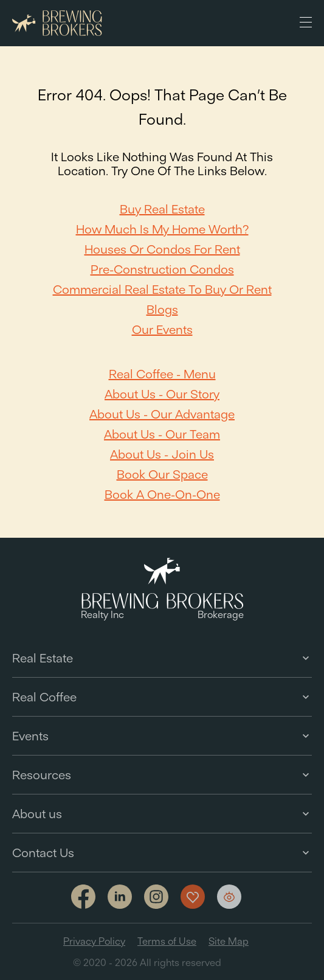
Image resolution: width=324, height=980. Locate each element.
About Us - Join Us (162, 454)
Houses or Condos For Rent (162, 249)
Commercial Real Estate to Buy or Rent (162, 289)
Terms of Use (167, 941)
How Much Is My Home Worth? (162, 229)
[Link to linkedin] (120, 897)
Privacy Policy (94, 941)
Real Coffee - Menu (162, 374)
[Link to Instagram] (156, 898)
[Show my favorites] (193, 897)
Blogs (162, 309)
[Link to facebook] (83, 898)
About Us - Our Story (162, 394)
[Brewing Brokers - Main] (57, 23)
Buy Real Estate (162, 209)
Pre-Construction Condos (162, 269)
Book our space (162, 474)
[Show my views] (229, 897)
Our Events (162, 329)
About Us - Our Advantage (162, 414)
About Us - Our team (162, 434)
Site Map (229, 941)
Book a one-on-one (162, 494)
